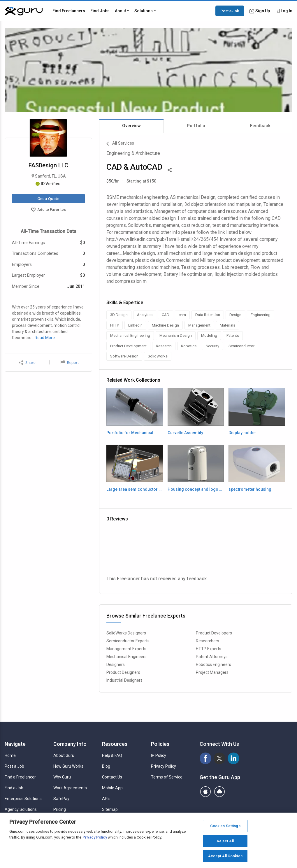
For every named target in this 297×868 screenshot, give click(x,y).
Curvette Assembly (185, 433)
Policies (160, 744)
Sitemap (110, 809)
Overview (131, 126)
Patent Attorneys (212, 657)
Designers (116, 664)
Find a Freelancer (20, 777)
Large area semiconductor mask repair (135, 489)
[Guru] (24, 11)
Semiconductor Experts (128, 641)
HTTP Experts (209, 649)
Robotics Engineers (213, 664)
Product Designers (123, 672)
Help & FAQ (112, 755)
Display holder (242, 433)
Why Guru (62, 777)
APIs (106, 799)
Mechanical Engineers (126, 657)
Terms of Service (167, 777)
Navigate (15, 744)
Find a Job (14, 788)
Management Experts (126, 649)
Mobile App (112, 788)
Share (27, 363)
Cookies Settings (225, 826)
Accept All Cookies (225, 856)
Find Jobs (100, 11)
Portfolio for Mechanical (130, 433)
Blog (106, 766)
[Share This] (170, 169)
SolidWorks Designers (126, 633)
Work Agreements (70, 788)
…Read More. (44, 338)
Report (70, 362)
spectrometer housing (250, 489)
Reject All (225, 841)
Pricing (60, 809)
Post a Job (230, 11)
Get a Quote (48, 199)
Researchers (208, 641)
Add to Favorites (48, 210)
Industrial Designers (124, 680)
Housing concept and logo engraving (196, 489)
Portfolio (196, 126)
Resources (115, 744)
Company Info (70, 744)
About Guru (64, 755)
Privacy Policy (164, 766)
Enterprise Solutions (23, 799)
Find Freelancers (69, 11)
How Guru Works (68, 766)
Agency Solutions (21, 809)
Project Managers (212, 672)
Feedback (260, 126)
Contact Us (112, 777)
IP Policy (159, 755)
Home (10, 755)
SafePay (61, 799)
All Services (120, 144)
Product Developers (214, 633)
